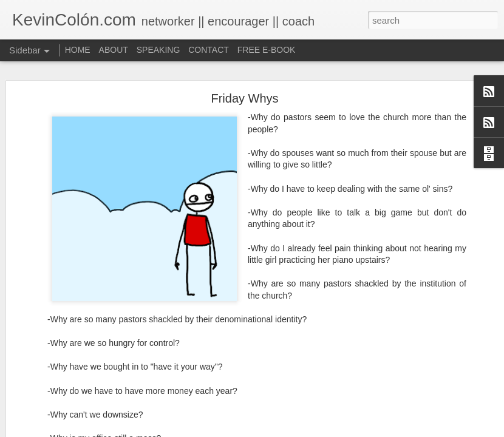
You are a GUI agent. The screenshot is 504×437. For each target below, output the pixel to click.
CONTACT (209, 50)
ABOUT (114, 50)
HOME (78, 50)
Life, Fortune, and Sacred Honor (82, 429)
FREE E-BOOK (267, 50)
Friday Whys (244, 89)
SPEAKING (158, 50)
